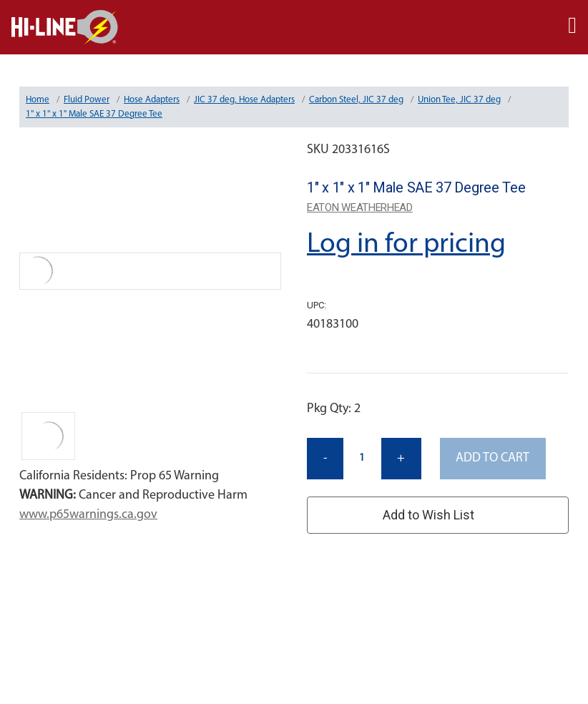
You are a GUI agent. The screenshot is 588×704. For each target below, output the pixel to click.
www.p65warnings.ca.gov (88, 515)
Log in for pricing (406, 245)
